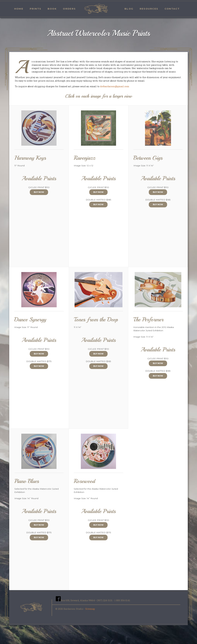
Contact (172, 9)
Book (52, 9)
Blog (129, 9)
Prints (36, 9)
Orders (69, 9)
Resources (149, 9)
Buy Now (39, 192)
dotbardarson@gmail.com (115, 86)
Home (19, 9)
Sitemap (90, 609)
